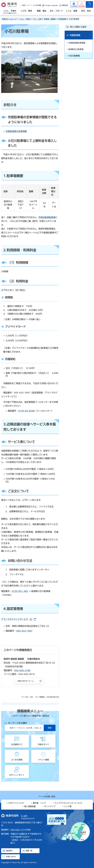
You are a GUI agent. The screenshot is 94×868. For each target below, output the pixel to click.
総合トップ (26, 5)
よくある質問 (37, 5)
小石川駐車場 (74, 56)
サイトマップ (50, 806)
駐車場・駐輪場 (50, 19)
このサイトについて (16, 803)
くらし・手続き (25, 19)
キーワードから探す (18, 723)
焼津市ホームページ (9, 19)
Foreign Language (51, 5)
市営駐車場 (62, 19)
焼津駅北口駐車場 (76, 49)
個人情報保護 (30, 806)
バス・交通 (37, 19)
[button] (82, 4)
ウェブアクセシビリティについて (69, 803)
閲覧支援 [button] (65, 5)
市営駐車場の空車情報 (16, 131)
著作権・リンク (39, 803)
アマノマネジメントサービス (19, 619)
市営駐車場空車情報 (77, 43)
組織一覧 (29, 851)
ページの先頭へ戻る (47, 797)
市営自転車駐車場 (47, 217)
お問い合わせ (11, 857)
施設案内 (9, 851)
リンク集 (68, 806)
